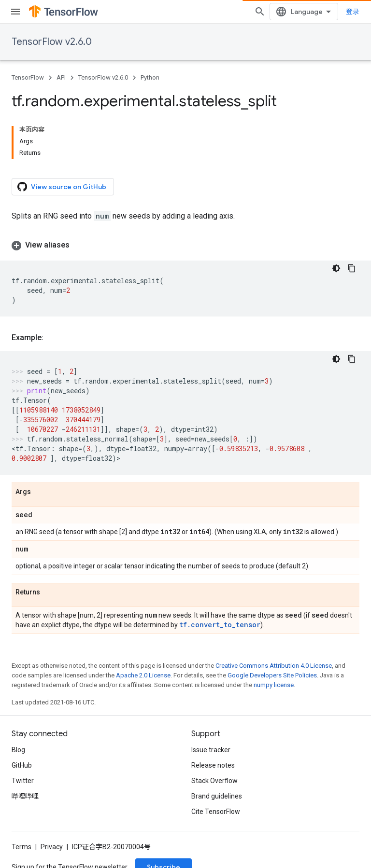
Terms (21, 847)
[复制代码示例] (352, 268)
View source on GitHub (62, 187)
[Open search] (260, 12)
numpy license (274, 685)
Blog (18, 750)
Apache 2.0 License (143, 675)
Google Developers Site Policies (272, 675)
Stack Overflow (214, 781)
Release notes (213, 765)
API (61, 77)
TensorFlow (28, 77)
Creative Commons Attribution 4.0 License (274, 666)
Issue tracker (211, 750)
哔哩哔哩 (25, 796)
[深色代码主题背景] (336, 268)
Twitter (23, 781)
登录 (353, 12)
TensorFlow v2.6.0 (52, 42)
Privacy (52, 847)
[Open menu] (15, 12)
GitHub (22, 765)
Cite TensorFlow (216, 812)
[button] (185, 245)
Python (150, 77)
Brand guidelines (217, 796)
